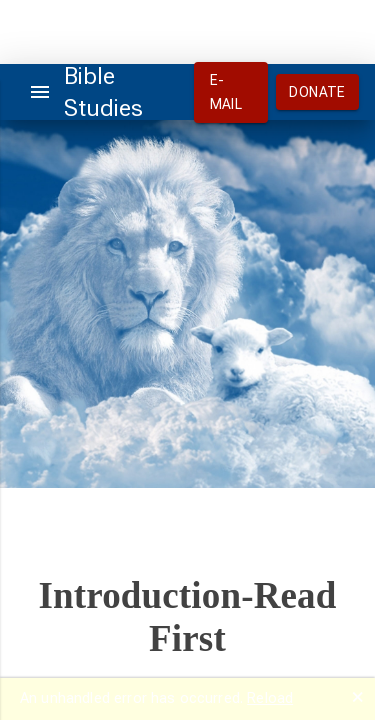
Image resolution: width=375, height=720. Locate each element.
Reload (270, 698)
